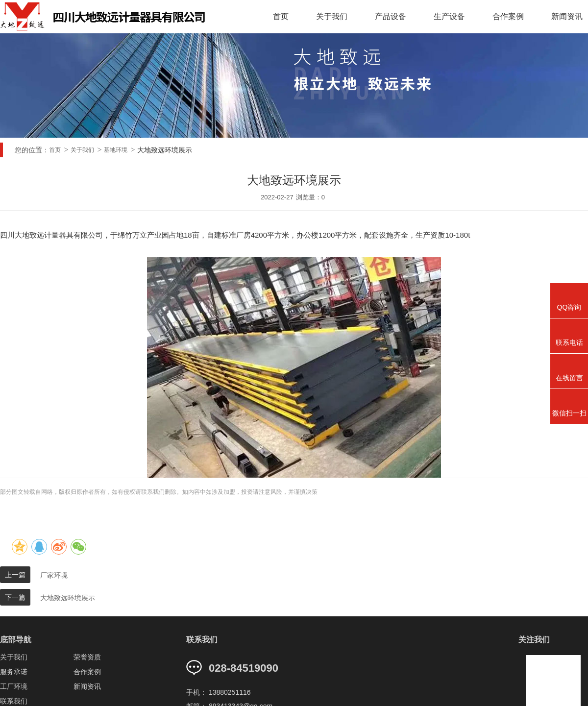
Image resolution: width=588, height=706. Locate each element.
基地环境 (116, 150)
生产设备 (449, 16)
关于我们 (333, 16)
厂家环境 (54, 575)
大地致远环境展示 (68, 598)
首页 (283, 16)
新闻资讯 (87, 686)
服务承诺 (14, 672)
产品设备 (391, 16)
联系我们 (14, 701)
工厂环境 (14, 686)
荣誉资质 (87, 657)
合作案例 (508, 16)
